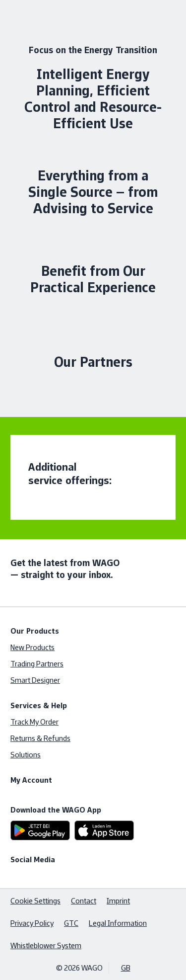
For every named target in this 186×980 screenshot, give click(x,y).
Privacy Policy (32, 923)
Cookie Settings (35, 901)
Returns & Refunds (40, 738)
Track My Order (34, 722)
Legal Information (118, 923)
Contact (84, 901)
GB (126, 968)
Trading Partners (37, 664)
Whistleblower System (46, 945)
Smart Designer (35, 680)
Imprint (118, 901)
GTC (71, 923)
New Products (32, 647)
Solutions (26, 755)
